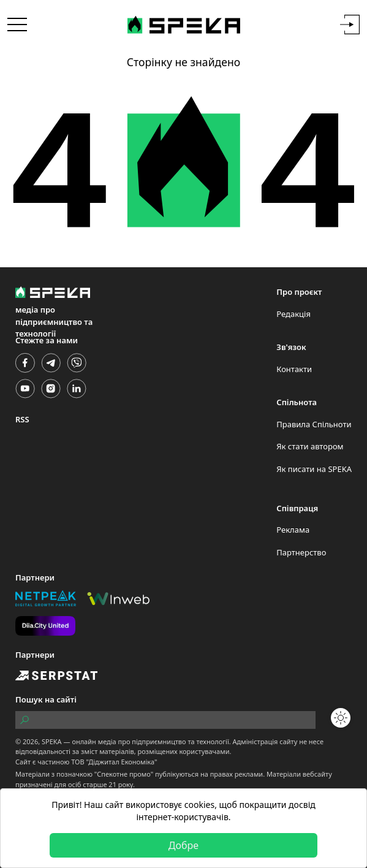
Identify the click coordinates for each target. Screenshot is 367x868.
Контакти (294, 369)
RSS (22, 419)
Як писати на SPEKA (314, 469)
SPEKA (52, 741)
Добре (183, 845)
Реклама (293, 530)
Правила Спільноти (314, 424)
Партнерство (301, 552)
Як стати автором (310, 446)
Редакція (293, 314)
